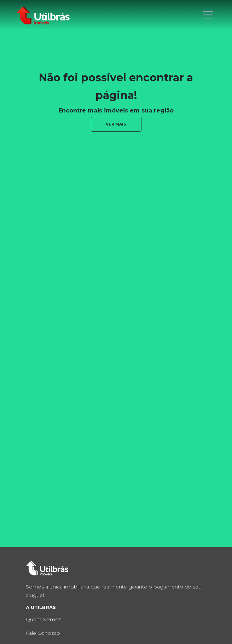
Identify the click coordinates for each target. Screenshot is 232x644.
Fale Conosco (43, 633)
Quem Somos (43, 619)
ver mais (116, 124)
